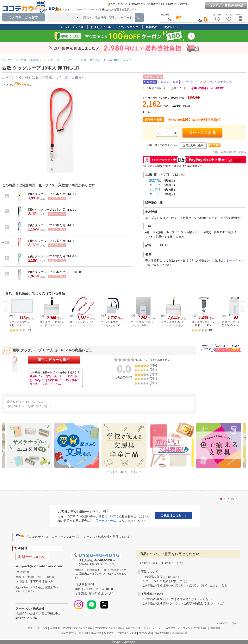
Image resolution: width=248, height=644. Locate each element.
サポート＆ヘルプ (38, 628)
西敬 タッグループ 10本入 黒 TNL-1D (52, 210)
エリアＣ (155, 194)
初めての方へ (116, 4)
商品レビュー (173, 27)
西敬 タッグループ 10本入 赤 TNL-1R (52, 241)
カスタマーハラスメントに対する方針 (187, 628)
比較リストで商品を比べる (162, 145)
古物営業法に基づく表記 (109, 628)
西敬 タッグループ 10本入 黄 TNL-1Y (52, 194)
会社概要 (55, 628)
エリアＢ (155, 189)
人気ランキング (128, 27)
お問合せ (171, 4)
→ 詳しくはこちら (52, 384)
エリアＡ (155, 185)
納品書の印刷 (179, 633)
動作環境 (215, 628)
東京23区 (155, 180)
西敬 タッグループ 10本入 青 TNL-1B (52, 225)
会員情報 (84, 633)
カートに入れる (202, 133)
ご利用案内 (184, 4)
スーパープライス (72, 27)
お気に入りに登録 (193, 145)
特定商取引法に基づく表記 (78, 628)
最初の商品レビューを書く (164, 88)
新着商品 (151, 27)
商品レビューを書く (54, 360)
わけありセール (101, 27)
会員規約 (130, 628)
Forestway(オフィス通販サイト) (146, 4)
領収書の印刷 (162, 633)
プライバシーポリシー (150, 628)
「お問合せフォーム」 (104, 521)
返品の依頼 (145, 633)
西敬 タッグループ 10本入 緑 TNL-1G (52, 256)
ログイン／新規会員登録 (226, 6)
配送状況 (109, 633)
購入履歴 (96, 633)
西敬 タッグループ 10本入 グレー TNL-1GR (56, 272)
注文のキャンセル (127, 633)
